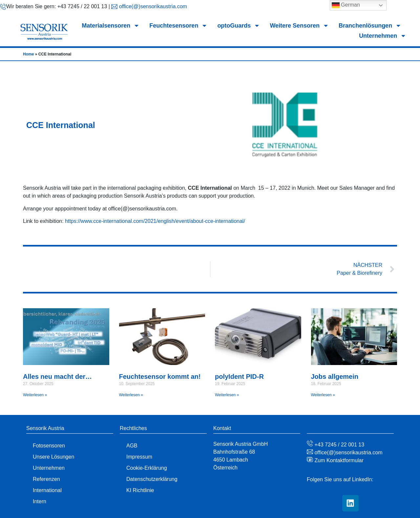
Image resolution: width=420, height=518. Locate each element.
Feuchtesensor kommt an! (160, 377)
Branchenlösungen (370, 26)
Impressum (139, 457)
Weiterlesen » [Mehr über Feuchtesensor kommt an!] (131, 395)
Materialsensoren (111, 26)
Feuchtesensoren (178, 26)
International (47, 490)
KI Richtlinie (140, 490)
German (346, 5)
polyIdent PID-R (239, 377)
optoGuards (239, 26)
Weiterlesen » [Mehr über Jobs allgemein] (323, 395)
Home (28, 54)
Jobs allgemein (335, 377)
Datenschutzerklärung (152, 479)
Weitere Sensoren (299, 26)
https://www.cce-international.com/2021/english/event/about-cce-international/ (155, 221)
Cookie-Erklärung (147, 468)
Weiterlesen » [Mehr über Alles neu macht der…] (35, 395)
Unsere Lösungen (53, 457)
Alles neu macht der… (57, 377)
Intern (40, 501)
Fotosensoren (49, 446)
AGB (132, 446)
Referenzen (46, 479)
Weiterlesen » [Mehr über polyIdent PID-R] (227, 395)
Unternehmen (383, 36)
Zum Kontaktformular (338, 460)
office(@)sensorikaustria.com (152, 6)
